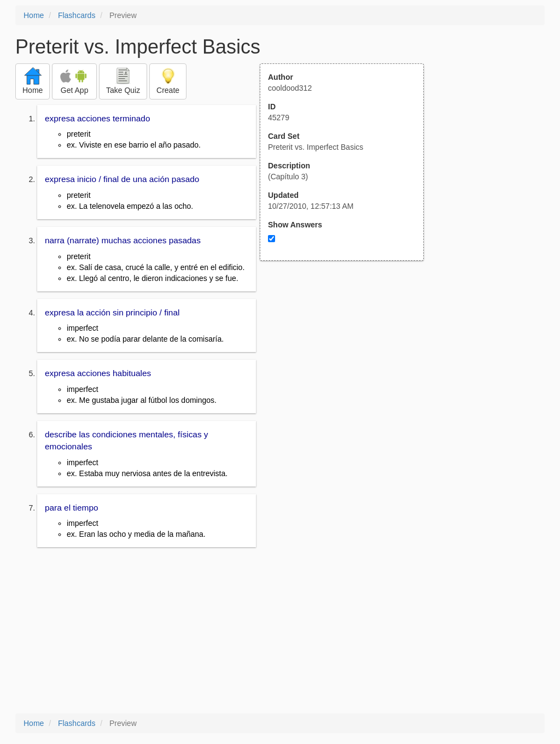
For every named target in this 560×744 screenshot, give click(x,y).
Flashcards (77, 15)
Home (34, 15)
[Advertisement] (348, 368)
